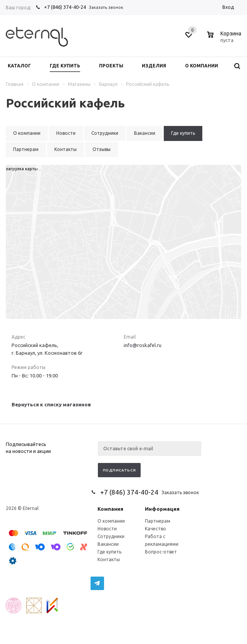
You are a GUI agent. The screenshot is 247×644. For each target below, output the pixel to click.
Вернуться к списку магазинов (51, 404)
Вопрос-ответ (161, 552)
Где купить (109, 552)
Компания (110, 509)
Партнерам (158, 521)
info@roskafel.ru (143, 345)
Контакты (109, 559)
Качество (155, 529)
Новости (107, 529)
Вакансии (108, 544)
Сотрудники (111, 536)
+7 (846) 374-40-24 (65, 7)
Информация (162, 509)
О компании (111, 521)
